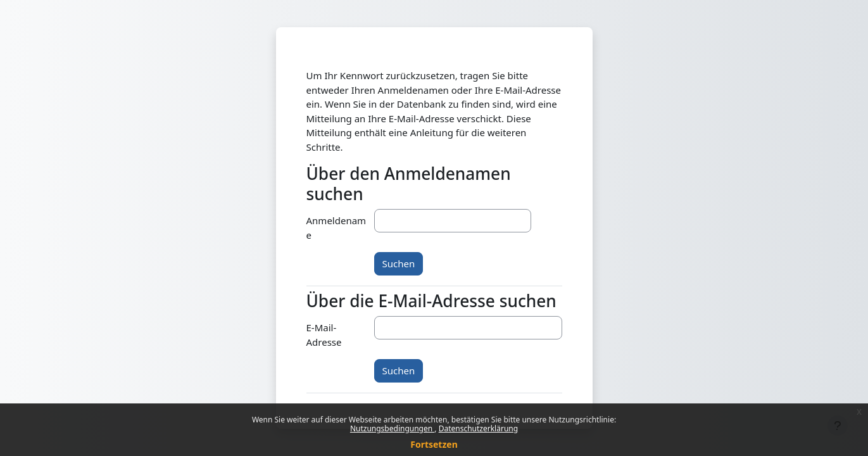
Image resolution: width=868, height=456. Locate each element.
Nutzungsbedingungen (392, 428)
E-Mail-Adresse (324, 335)
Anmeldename (337, 228)
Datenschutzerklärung (478, 428)
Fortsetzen (434, 444)
